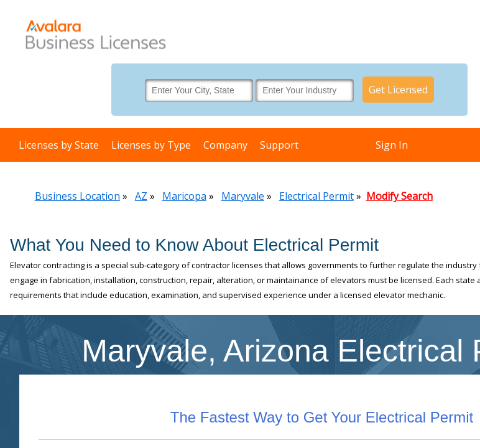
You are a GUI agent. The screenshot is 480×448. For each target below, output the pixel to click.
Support (279, 145)
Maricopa (184, 196)
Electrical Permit (316, 196)
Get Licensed (398, 90)
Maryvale (243, 196)
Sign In (392, 145)
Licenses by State (59, 145)
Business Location (77, 196)
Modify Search (399, 196)
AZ (141, 196)
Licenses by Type (151, 145)
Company (225, 145)
